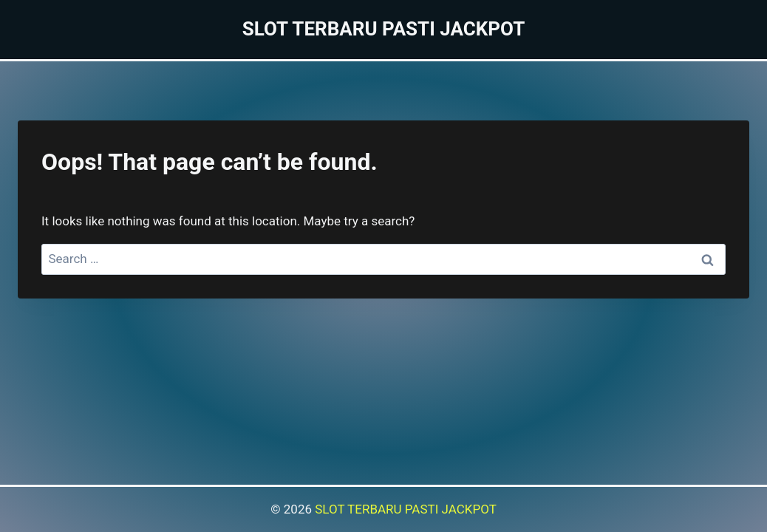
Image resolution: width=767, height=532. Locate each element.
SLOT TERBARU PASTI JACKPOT (406, 509)
